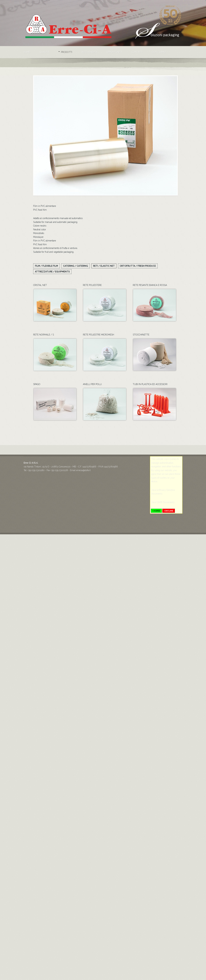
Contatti (137, 52)
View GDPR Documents (163, 515)
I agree (156, 524)
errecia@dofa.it (83, 483)
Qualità (44, 52)
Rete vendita (89, 52)
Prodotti (67, 52)
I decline (169, 524)
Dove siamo (159, 52)
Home (27, 52)
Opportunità (114, 52)
